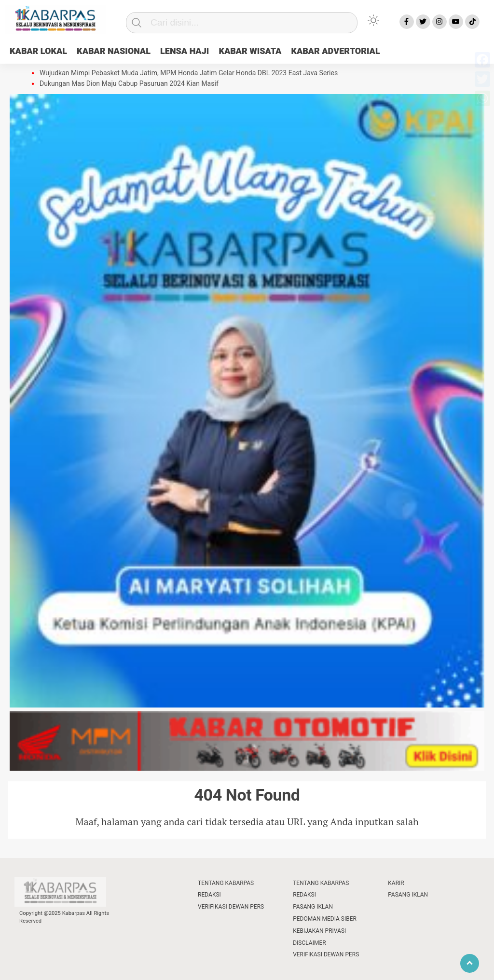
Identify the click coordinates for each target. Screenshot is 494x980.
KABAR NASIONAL (114, 51)
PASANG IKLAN (313, 907)
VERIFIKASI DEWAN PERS (231, 907)
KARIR (396, 883)
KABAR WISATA (250, 51)
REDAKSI (209, 895)
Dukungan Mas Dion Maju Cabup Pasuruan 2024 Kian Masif (129, 84)
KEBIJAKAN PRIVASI (319, 931)
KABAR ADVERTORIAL (335, 51)
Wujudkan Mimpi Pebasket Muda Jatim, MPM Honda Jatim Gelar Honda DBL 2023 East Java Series (189, 73)
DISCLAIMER (309, 943)
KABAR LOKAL (38, 51)
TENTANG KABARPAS (226, 883)
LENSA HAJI (185, 51)
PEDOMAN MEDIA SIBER (325, 919)
